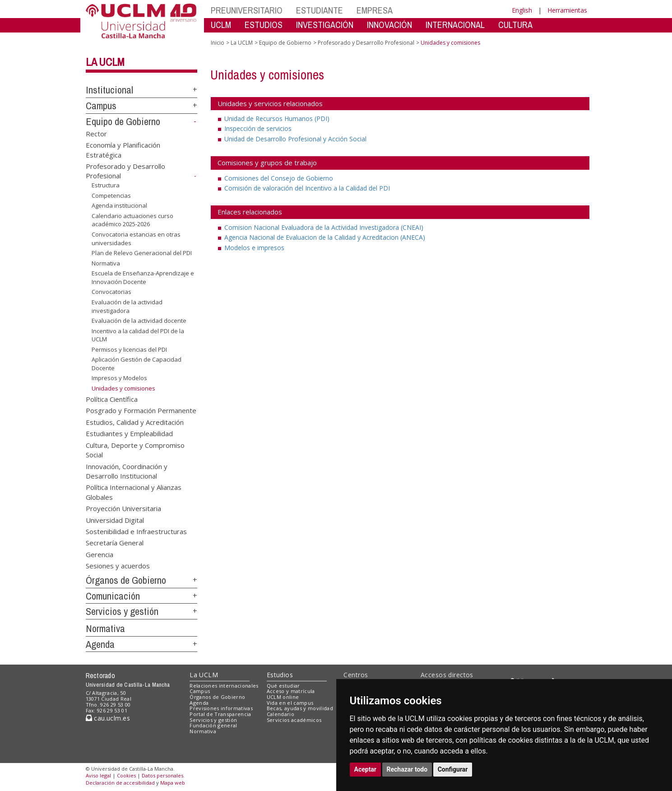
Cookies (126, 775)
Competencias (111, 195)
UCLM (221, 25)
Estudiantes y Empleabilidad (129, 433)
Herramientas (567, 10)
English (522, 10)
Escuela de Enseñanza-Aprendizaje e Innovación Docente (143, 277)
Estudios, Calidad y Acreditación (135, 422)
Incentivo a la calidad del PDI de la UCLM (138, 335)
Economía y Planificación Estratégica (123, 150)
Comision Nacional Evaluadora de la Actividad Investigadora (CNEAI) (324, 227)
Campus (101, 106)
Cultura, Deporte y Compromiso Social (135, 449)
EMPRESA (375, 10)
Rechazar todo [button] (407, 769)
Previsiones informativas (221, 708)
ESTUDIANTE (320, 10)
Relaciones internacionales (224, 686)
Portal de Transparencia (220, 714)
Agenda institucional (119, 205)
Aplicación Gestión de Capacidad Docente (137, 364)
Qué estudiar (283, 686)
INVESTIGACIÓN (325, 25)
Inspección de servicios (258, 128)
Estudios (280, 675)
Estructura (106, 185)
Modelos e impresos (254, 248)
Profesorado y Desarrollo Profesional (366, 43)
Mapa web (173, 783)
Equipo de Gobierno (123, 121)
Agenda (100, 644)
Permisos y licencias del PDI (129, 349)
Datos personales (162, 775)
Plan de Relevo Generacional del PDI (142, 253)
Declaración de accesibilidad (120, 783)
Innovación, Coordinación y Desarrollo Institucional (127, 471)
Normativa (106, 263)
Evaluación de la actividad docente (139, 321)
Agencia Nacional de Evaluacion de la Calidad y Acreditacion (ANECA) (325, 237)
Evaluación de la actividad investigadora (127, 306)
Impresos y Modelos (119, 378)
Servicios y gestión (122, 611)
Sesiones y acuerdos (118, 566)
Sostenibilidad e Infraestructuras (136, 531)
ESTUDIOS (264, 25)
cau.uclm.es (108, 718)
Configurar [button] (453, 769)
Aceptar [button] (366, 769)
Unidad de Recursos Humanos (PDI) (277, 119)
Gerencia (100, 554)
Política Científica (112, 399)
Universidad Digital (115, 520)
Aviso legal (98, 775)
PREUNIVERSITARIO (247, 10)
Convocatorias (111, 292)
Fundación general (213, 725)
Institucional (109, 90)
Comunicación (113, 596)
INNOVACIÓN (389, 25)
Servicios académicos (294, 720)
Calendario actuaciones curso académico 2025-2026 (132, 220)
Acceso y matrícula (291, 691)
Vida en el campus (290, 703)
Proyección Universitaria (123, 508)
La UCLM (105, 62)
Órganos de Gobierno (126, 580)
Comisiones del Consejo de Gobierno (279, 178)
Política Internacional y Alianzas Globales (134, 492)
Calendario (280, 714)
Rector (96, 133)
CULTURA (515, 25)
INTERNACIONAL (455, 25)
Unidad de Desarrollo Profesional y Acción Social (295, 139)
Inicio (218, 43)
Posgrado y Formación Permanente (141, 410)
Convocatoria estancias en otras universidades (136, 239)
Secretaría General (115, 543)
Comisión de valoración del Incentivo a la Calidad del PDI (307, 188)
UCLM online (283, 697)
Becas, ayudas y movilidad (300, 708)
